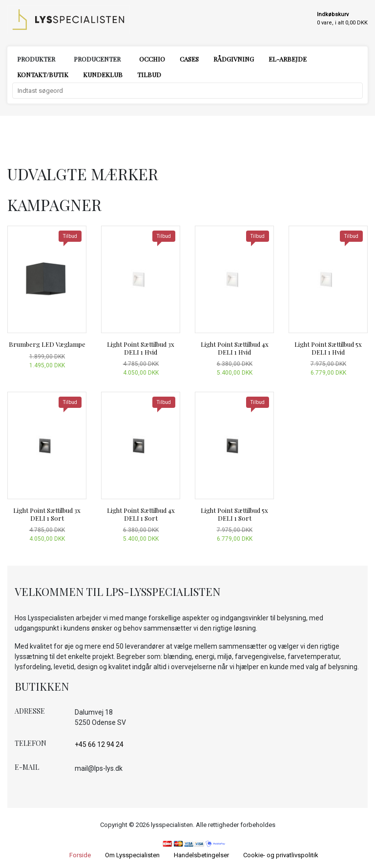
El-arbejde (288, 59)
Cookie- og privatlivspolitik (281, 855)
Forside (80, 855)
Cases (189, 59)
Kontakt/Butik (43, 74)
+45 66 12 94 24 (99, 744)
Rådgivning (234, 59)
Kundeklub (103, 74)
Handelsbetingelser (201, 855)
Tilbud (149, 74)
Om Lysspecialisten (132, 855)
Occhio (152, 59)
